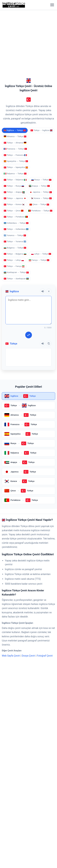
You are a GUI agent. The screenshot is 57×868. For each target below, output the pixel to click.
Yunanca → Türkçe (15, 143)
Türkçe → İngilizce (41, 37)
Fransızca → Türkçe (15, 56)
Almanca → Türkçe (15, 44)
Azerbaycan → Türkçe (16, 179)
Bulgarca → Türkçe (15, 155)
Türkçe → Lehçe (14, 167)
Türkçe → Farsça (14, 173)
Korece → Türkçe (41, 105)
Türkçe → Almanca (15, 50)
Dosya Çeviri (28, 563)
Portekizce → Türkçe (40, 118)
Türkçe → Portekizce (16, 124)
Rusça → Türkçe (41, 87)
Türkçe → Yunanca (15, 149)
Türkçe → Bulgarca (15, 161)
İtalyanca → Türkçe (15, 81)
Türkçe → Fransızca (15, 62)
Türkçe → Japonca (15, 105)
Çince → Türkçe (39, 112)
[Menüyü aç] (52, 5)
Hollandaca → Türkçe (16, 130)
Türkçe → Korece (14, 112)
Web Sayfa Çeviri (11, 563)
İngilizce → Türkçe (15, 37)
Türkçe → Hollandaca (16, 136)
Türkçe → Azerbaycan (16, 186)
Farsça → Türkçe (39, 167)
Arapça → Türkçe (39, 93)
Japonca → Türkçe (41, 99)
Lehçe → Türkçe (41, 161)
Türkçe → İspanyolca (16, 74)
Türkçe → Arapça (14, 99)
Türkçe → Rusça (14, 93)
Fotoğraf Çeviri (45, 563)
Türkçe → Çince (14, 118)
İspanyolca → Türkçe (16, 68)
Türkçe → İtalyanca (15, 87)
